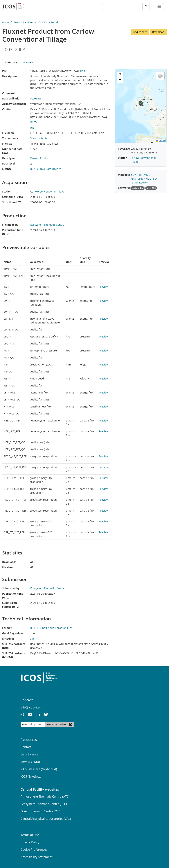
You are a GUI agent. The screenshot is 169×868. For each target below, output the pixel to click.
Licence (7, 169)
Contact (26, 747)
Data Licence (29, 754)
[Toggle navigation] (159, 6)
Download (158, 32)
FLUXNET (36, 98)
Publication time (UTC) (13, 596)
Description (9, 76)
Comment (9, 93)
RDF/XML (145, 175)
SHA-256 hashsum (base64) (14, 655)
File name (8, 133)
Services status (31, 762)
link (82, 71)
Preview (28, 62)
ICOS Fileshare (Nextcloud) (39, 769)
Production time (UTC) (13, 232)
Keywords (124, 188)
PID (4, 71)
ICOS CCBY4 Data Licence (46, 169)
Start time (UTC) (12, 197)
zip (32, 639)
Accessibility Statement (37, 857)
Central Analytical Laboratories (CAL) (46, 819)
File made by (10, 225)
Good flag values (13, 633)
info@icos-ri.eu (31, 707)
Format (7, 628)
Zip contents (10, 138)
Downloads (9, 562)
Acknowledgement (14, 104)
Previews (8, 567)
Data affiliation (12, 98)
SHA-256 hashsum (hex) (14, 646)
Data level (8, 163)
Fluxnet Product (40, 158)
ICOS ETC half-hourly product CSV (51, 628)
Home (6, 22)
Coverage (124, 149)
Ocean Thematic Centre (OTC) (41, 811)
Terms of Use (30, 835)
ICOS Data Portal (48, 22)
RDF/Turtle (137, 179)
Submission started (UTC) (11, 605)
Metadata (11, 62)
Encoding (8, 639)
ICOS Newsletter (32, 776)
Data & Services (24, 22)
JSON (134, 175)
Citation (7, 109)
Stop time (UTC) (12, 202)
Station (7, 191)
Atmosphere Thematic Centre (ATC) (45, 797)
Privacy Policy (30, 842)
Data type (8, 158)
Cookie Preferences (34, 850)
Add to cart (140, 32)
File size (7, 144)
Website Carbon (57, 724)
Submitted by (11, 588)
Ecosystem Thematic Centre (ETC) (44, 804)
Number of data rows (12, 151)
